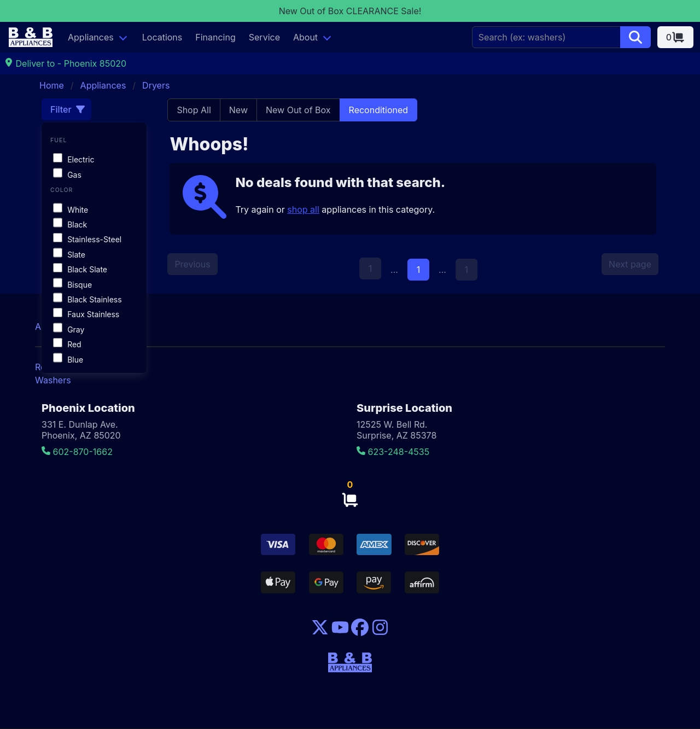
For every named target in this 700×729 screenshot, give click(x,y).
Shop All (194, 110)
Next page (630, 264)
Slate (69, 255)
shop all (303, 209)
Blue (68, 360)
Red (67, 344)
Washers (53, 380)
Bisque (72, 285)
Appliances (91, 37)
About (305, 37)
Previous (192, 264)
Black (70, 224)
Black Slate (80, 269)
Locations (162, 37)
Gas (67, 175)
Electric (74, 159)
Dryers (156, 85)
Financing (215, 37)
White (71, 210)
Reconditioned (379, 110)
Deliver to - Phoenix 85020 (65, 63)
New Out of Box (298, 110)
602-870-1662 (77, 452)
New (238, 110)
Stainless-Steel (87, 239)
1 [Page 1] (419, 270)
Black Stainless (87, 299)
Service (264, 37)
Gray (69, 329)
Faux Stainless (86, 314)
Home (52, 85)
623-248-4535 (393, 452)
